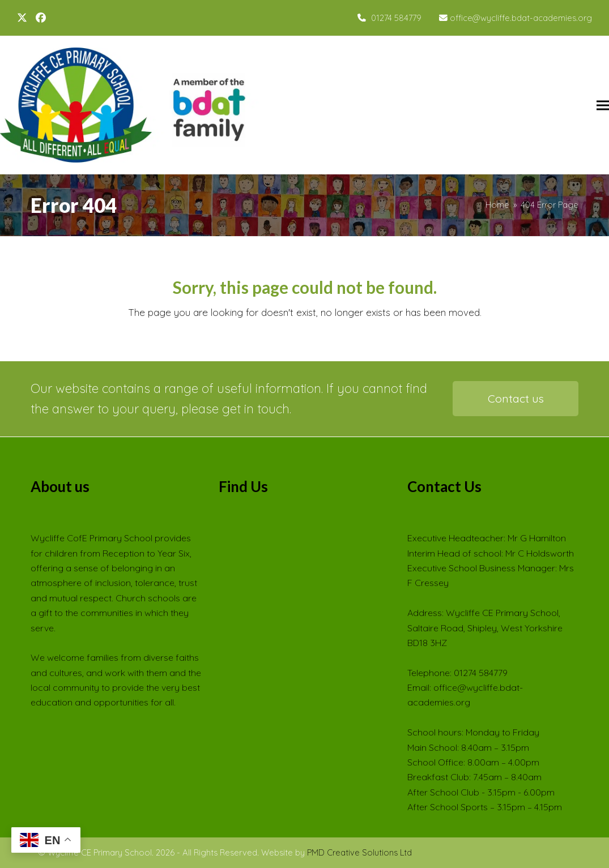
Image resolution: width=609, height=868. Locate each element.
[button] (603, 105)
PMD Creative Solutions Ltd (359, 852)
